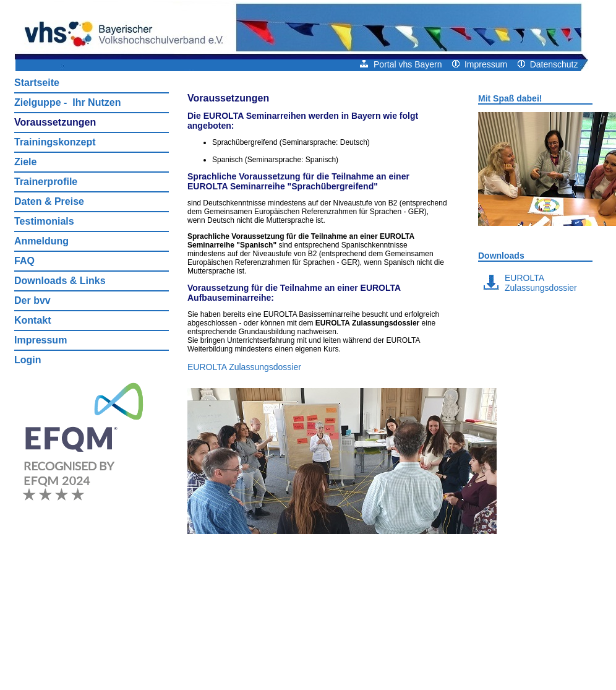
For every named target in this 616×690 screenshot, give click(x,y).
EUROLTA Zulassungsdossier (244, 367)
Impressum (480, 64)
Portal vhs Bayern (401, 64)
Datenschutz (548, 64)
